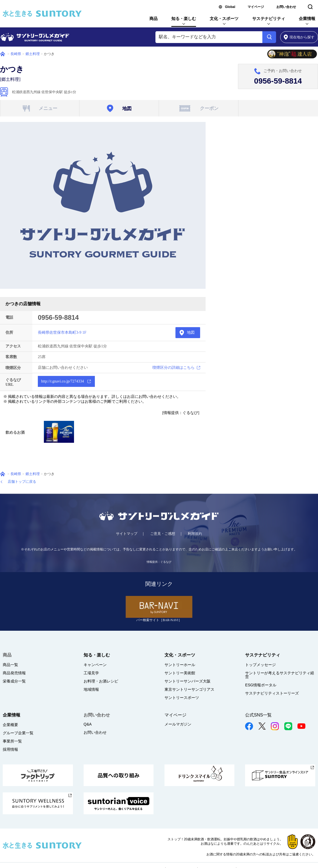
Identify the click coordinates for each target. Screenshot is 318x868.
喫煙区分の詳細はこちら (174, 368)
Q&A (88, 724)
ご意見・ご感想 (163, 534)
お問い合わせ (286, 7)
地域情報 (91, 689)
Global (230, 7)
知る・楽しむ (184, 18)
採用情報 (10, 749)
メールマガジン (178, 724)
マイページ (256, 7)
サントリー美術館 (180, 673)
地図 (191, 332)
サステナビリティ (269, 18)
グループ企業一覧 (18, 733)
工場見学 (91, 673)
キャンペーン (95, 665)
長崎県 (16, 54)
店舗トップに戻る (22, 482)
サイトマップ (127, 534)
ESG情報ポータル (261, 685)
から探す (299, 37)
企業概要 (10, 725)
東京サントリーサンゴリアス (189, 689)
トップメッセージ (260, 665)
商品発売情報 (14, 673)
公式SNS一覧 (258, 715)
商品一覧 (10, 665)
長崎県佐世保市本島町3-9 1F (62, 332)
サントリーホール (180, 665)
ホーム (3, 54)
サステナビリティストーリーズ (272, 693)
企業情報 (307, 18)
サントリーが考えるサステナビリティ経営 (280, 675)
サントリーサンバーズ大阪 (188, 681)
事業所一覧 (12, 741)
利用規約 (195, 534)
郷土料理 (33, 54)
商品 (154, 18)
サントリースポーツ (182, 698)
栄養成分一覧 (14, 681)
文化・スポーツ (224, 18)
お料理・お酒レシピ (101, 681)
